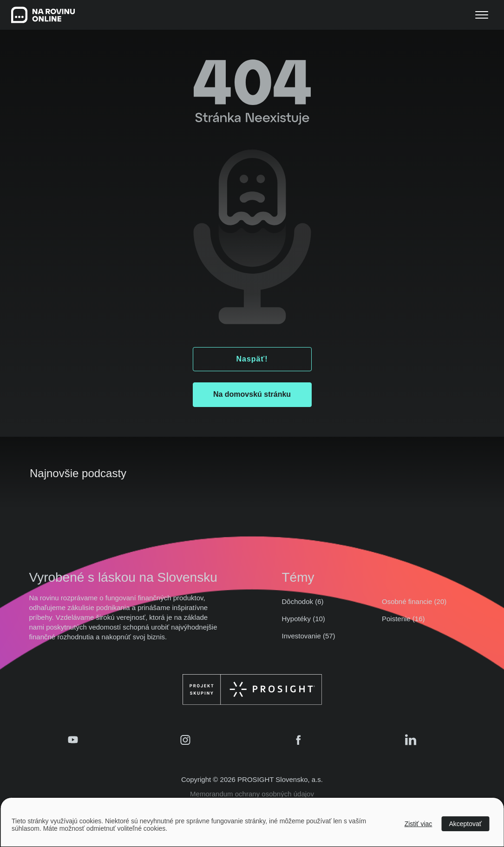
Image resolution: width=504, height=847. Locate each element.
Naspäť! (252, 359)
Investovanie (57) (309, 636)
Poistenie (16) (403, 619)
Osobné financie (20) (414, 601)
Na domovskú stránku (252, 394)
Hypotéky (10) (304, 619)
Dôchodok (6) (303, 601)
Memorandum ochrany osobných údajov (252, 794)
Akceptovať (465, 824)
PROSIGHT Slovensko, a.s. (280, 779)
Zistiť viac (419, 824)
